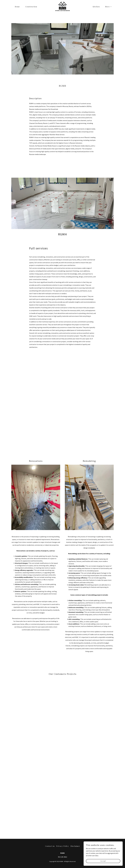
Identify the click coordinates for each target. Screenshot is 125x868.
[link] (62, 6)
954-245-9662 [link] (62, 857)
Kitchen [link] (96, 7)
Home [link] (17, 7)
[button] (108, 7)
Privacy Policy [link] (63, 846)
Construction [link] (31, 7)
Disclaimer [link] (75, 846)
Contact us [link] (50, 846)
